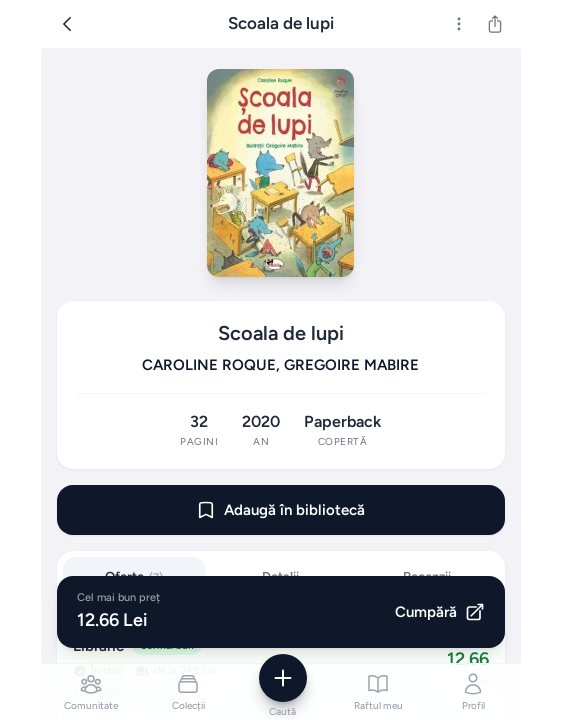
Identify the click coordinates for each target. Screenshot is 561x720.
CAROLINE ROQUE (209, 365)
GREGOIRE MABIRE (351, 365)
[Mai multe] (459, 24)
